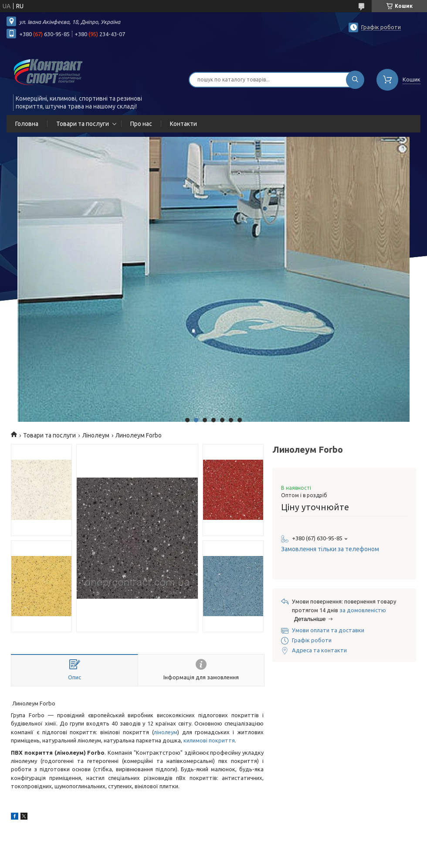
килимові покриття (209, 740)
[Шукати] (355, 80)
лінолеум (166, 732)
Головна (27, 124)
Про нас (141, 124)
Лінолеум (96, 435)
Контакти (183, 124)
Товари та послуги (83, 124)
